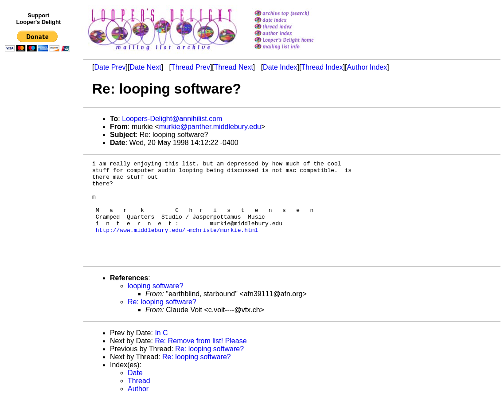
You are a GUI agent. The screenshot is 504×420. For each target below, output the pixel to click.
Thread (139, 401)
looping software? (155, 306)
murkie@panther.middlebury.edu (210, 127)
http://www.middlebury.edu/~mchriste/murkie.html (177, 244)
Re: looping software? (162, 322)
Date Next (145, 67)
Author (138, 409)
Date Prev (110, 67)
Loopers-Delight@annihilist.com (172, 119)
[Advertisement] (39, 238)
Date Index (280, 67)
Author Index (367, 67)
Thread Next (234, 67)
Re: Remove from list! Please (201, 361)
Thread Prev (191, 67)
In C (161, 353)
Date (135, 393)
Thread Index (322, 67)
